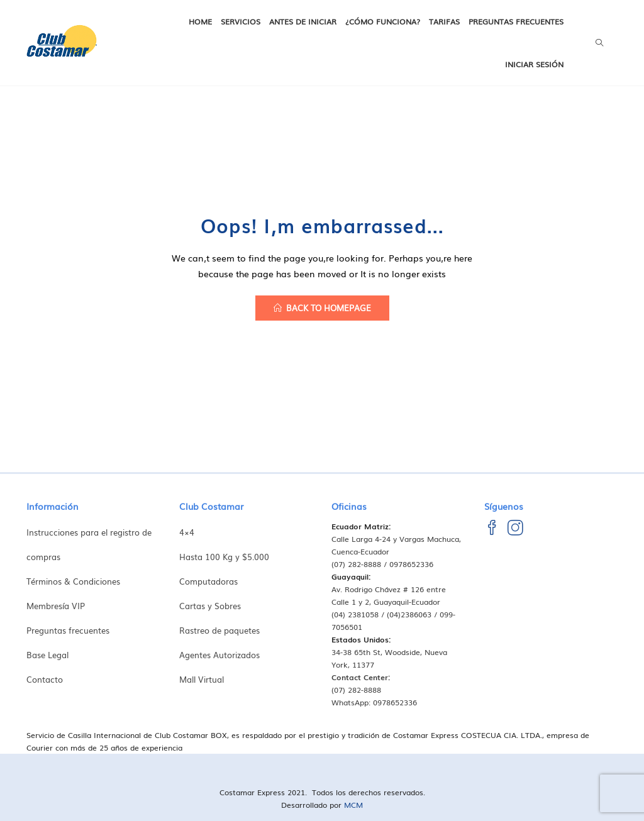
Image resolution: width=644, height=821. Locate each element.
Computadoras (208, 581)
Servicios (241, 21)
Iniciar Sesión (534, 64)
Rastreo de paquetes (219, 630)
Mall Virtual (202, 679)
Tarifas (444, 21)
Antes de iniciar (303, 21)
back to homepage (322, 308)
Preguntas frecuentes (516, 21)
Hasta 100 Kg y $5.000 (224, 557)
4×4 (187, 532)
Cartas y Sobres (210, 606)
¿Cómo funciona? (383, 21)
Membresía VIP (56, 606)
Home (200, 21)
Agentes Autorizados (219, 655)
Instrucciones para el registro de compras (89, 544)
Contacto (45, 679)
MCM (353, 805)
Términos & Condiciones (73, 581)
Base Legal (47, 655)
